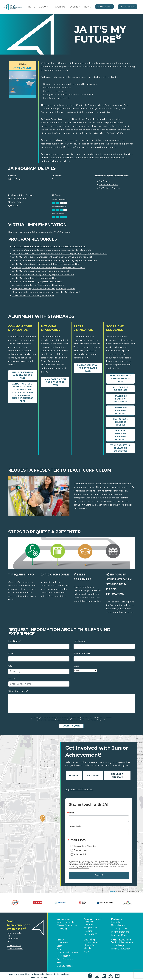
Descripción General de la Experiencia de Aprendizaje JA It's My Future (49, 246)
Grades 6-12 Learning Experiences (120, 410)
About (43, 7)
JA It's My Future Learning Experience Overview (37, 281)
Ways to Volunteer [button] (67, 922)
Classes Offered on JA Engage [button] (67, 927)
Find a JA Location (121, 949)
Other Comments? (18, 691)
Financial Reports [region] (120, 935)
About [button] (60, 940)
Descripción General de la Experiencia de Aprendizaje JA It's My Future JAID (52, 250)
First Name (15, 641)
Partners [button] (116, 919)
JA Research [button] (63, 956)
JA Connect (105, 181)
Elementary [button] (90, 945)
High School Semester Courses (120, 422)
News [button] (60, 962)
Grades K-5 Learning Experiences (120, 399)
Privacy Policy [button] (39, 974)
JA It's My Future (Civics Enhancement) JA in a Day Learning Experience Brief (52, 257)
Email (12, 653)
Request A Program (117, 775)
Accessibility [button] (53, 974)
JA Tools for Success (110, 188)
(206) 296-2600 (15, 948)
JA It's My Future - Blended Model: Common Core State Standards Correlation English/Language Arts (23, 392)
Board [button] (60, 949)
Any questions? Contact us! (79, 789)
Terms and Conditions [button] (20, 974)
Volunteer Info (80, 854)
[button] (48, 7)
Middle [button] (87, 948)
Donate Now (105, 7)
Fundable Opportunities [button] (119, 924)
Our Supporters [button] (120, 929)
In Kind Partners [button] (120, 932)
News (88, 7)
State (76, 666)
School (12, 678)
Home (32, 7)
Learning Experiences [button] (91, 941)
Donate (74, 776)
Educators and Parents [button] (93, 920)
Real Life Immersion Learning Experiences (120, 435)
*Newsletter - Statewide (85, 846)
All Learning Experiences (121, 389)
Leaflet (112, 892)
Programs (59, 7)
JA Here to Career (109, 185)
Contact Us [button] (14, 946)
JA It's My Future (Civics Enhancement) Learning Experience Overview (49, 267)
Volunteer (93, 776)
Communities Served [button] (68, 953)
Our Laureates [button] (64, 966)
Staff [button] (59, 946)
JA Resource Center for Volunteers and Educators (38, 285)
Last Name (80, 641)
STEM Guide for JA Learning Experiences (33, 295)
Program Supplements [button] (91, 926)
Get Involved (128, 7)
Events (74, 7)
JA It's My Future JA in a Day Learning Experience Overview (43, 274)
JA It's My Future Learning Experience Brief (35, 278)
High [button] (86, 952)
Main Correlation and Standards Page (23, 375)
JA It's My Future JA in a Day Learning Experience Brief (41, 271)
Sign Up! (99, 875)
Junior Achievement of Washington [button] (122, 944)
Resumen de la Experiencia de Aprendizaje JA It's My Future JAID (46, 292)
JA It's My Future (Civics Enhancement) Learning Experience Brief (46, 264)
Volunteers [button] (63, 919)
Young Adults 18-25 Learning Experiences (121, 448)
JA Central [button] (42, 978)
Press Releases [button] (64, 959)
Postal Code (75, 826)
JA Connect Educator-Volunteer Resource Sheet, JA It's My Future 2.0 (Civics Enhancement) (60, 253)
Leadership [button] (63, 943)
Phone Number (82, 653)
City (10, 666)
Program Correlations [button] (90, 932)
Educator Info (80, 850)
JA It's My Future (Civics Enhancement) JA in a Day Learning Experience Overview (55, 260)
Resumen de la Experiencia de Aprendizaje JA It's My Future (43, 288)
